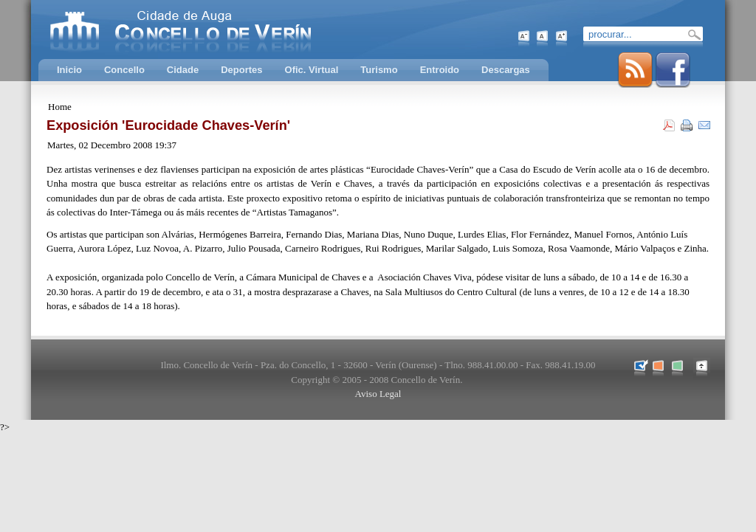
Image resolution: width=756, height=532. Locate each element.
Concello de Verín (241, 30)
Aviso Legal (378, 394)
